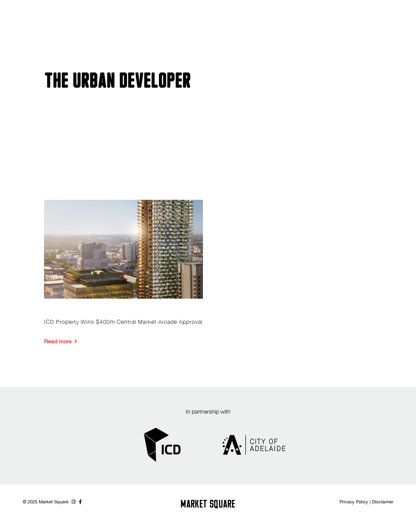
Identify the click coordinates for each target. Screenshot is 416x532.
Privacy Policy (354, 502)
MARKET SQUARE (208, 505)
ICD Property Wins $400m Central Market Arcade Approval (123, 322)
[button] (407, 17)
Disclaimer (383, 502)
